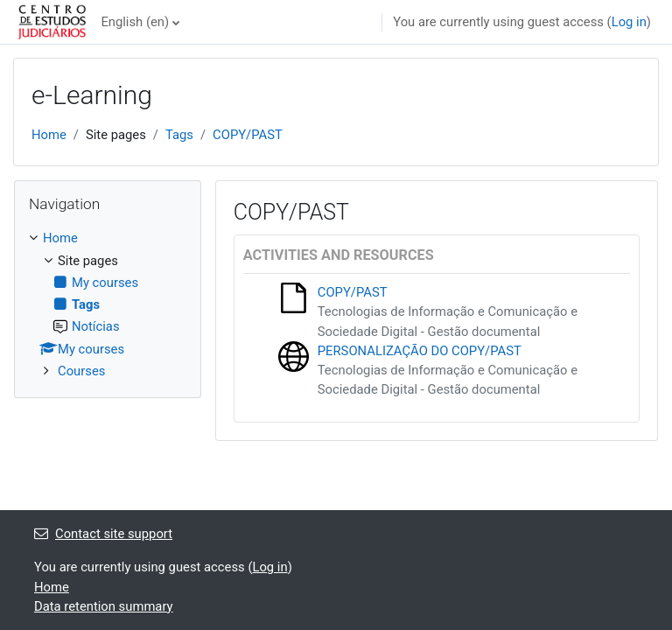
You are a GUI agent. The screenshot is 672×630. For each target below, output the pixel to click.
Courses (81, 371)
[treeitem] (108, 304)
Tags (179, 135)
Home (49, 135)
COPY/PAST (248, 135)
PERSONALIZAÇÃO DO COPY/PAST (420, 351)
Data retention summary (104, 606)
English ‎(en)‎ (135, 22)
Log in (629, 22)
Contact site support (103, 534)
